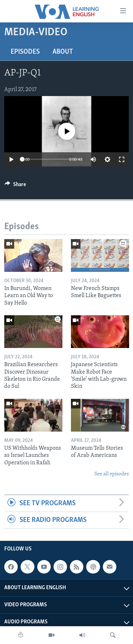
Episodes (25, 52)
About (63, 52)
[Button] (15, 186)
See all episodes (112, 474)
